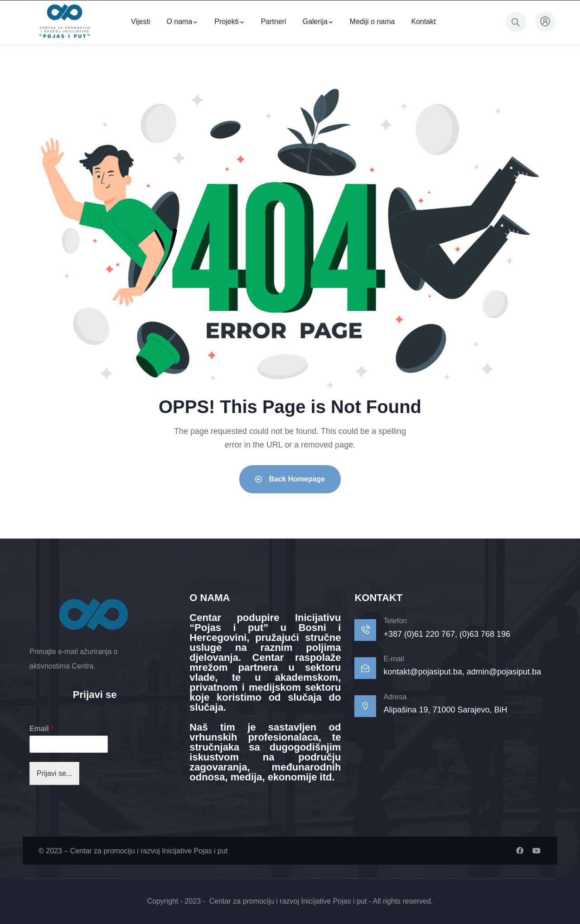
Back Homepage (290, 479)
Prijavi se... (54, 773)
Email (41, 729)
